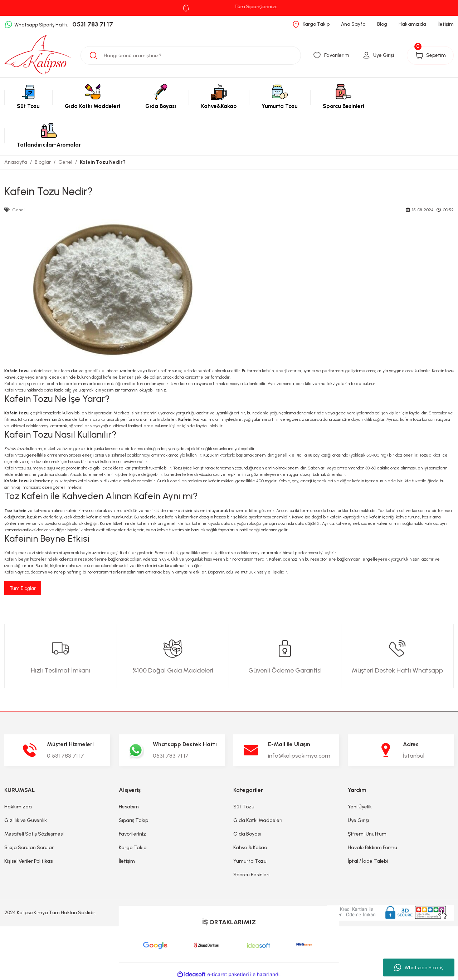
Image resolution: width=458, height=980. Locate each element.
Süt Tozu (244, 807)
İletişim (127, 861)
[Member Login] (374, 55)
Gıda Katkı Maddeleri (258, 821)
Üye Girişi (358, 821)
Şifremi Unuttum (367, 834)
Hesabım (129, 807)
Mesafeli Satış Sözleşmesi (34, 834)
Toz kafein (15, 511)
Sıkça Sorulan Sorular (29, 848)
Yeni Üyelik (360, 807)
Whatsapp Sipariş (419, 967)
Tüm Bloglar (23, 588)
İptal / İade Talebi (368, 861)
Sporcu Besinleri (251, 875)
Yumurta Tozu (250, 861)
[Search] (191, 55)
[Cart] (428, 55)
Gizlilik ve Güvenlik (26, 821)
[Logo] (38, 55)
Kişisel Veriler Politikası (29, 861)
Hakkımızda (18, 807)
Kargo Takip (133, 848)
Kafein (185, 419)
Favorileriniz (132, 834)
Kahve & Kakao (250, 848)
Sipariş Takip (133, 821)
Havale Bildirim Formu (372, 848)
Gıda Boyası (247, 834)
